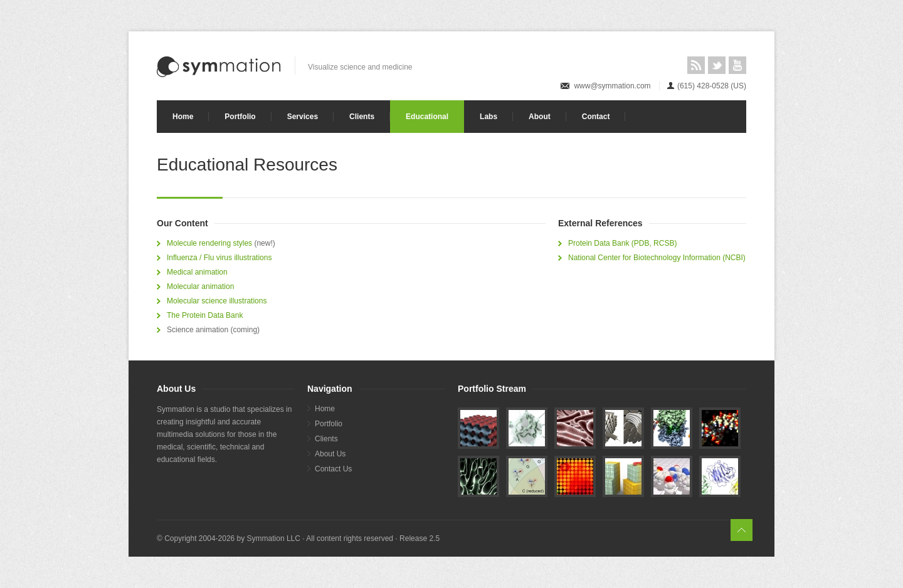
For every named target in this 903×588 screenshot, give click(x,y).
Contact (596, 117)
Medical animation (197, 272)
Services (303, 117)
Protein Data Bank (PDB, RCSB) (622, 243)
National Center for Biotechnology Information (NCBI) (657, 258)
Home (183, 117)
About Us (330, 454)
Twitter (717, 65)
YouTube (737, 65)
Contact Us (333, 469)
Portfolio (240, 117)
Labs (488, 117)
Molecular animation (200, 286)
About (540, 117)
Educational (427, 117)
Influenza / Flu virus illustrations (219, 258)
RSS (696, 65)
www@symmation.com (612, 86)
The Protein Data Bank (205, 315)
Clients (362, 117)
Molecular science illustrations (217, 301)
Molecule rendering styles (209, 243)
